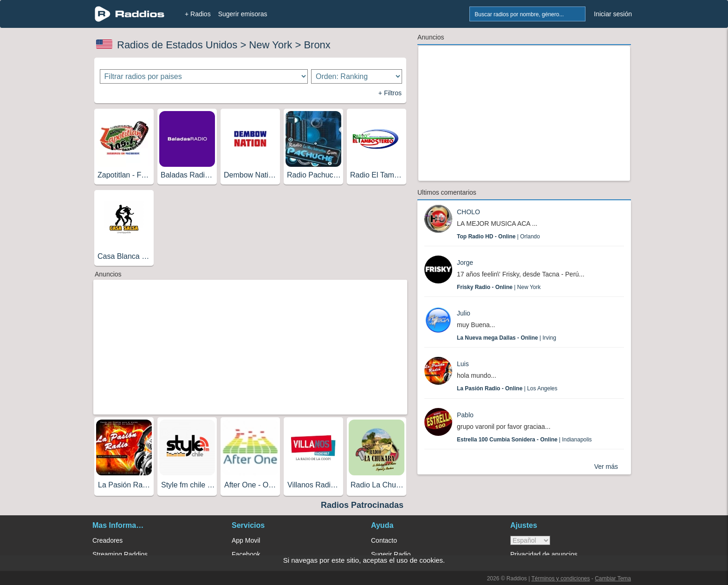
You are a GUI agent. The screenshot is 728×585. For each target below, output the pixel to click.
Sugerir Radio (391, 554)
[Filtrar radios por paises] (204, 76)
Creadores (107, 540)
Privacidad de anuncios (544, 554)
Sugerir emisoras (243, 14)
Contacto (384, 540)
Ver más (606, 467)
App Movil (246, 540)
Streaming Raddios (120, 554)
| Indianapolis (524, 440)
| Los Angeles (507, 388)
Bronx (317, 45)
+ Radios (198, 14)
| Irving (507, 338)
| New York (499, 287)
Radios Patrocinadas (362, 505)
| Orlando (498, 237)
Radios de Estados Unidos (177, 45)
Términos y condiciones (560, 578)
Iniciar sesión (613, 14)
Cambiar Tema (613, 578)
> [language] (530, 540)
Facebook (246, 554)
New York (270, 45)
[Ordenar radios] (357, 76)
